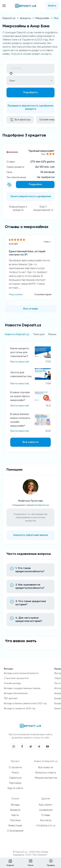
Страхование (15, 831)
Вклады (15, 805)
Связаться (15, 778)
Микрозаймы (16, 295)
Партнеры (15, 783)
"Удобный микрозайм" (41, 151)
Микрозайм (42, 18)
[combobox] (30, 80)
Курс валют (46, 805)
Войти (52, 6)
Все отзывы (31, 309)
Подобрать (30, 92)
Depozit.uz (9, 18)
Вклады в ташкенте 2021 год (20, 708)
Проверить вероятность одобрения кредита (30, 107)
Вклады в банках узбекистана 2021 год (25, 703)
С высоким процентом (16, 678)
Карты (15, 815)
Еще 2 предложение (43, 208)
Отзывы (46, 815)
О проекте (15, 767)
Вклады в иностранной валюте (21, 673)
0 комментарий (43, 295)
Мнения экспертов (46, 778)
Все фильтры (20, 120)
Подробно (35, 185)
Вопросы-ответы (46, 773)
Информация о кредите (18, 209)
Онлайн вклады (12, 683)
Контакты (46, 820)
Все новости (30, 442)
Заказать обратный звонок (31, 535)
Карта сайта (15, 788)
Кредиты (25, 18)
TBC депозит (11, 698)
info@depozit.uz (46, 826)
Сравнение (46, 810)
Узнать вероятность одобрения (31, 197)
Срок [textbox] (12, 81)
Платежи (15, 820)
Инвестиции (15, 826)
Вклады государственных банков (22, 688)
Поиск (15, 773)
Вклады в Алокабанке (16, 693)
